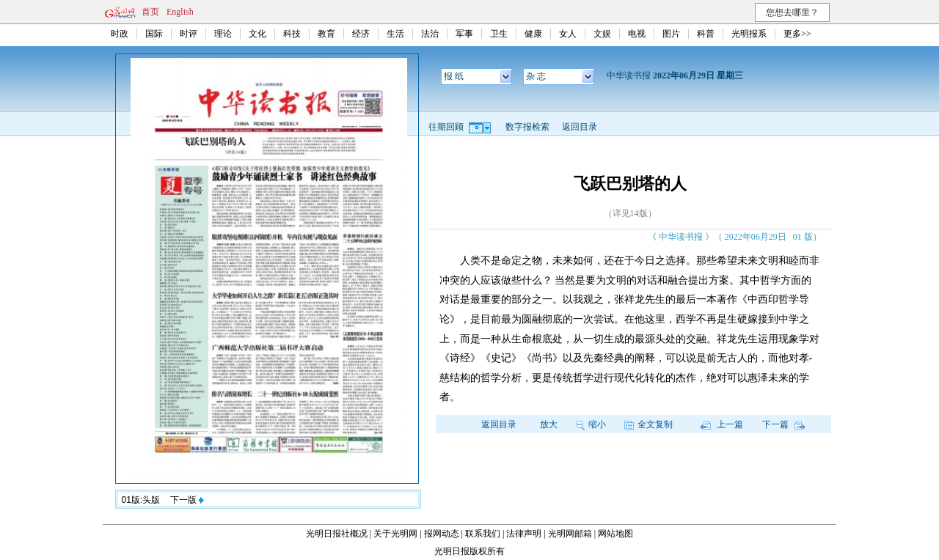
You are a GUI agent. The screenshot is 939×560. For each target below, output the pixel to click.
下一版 (187, 500)
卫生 (499, 34)
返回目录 (580, 127)
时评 (189, 34)
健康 (533, 34)
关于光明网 (395, 534)
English (180, 12)
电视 (637, 34)
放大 (549, 424)
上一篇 (721, 424)
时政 (120, 34)
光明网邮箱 (570, 534)
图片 (671, 34)
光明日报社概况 (337, 534)
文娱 (602, 34)
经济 (361, 34)
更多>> (797, 34)
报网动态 (442, 534)
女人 (568, 34)
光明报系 (749, 34)
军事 (464, 34)
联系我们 (483, 534)
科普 (706, 34)
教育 (326, 34)
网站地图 (615, 534)
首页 (150, 12)
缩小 (591, 424)
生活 (395, 34)
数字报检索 (527, 127)
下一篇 (784, 424)
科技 (292, 34)
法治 (430, 34)
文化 (257, 34)
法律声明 (524, 534)
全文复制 (648, 424)
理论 (223, 34)
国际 (154, 34)
